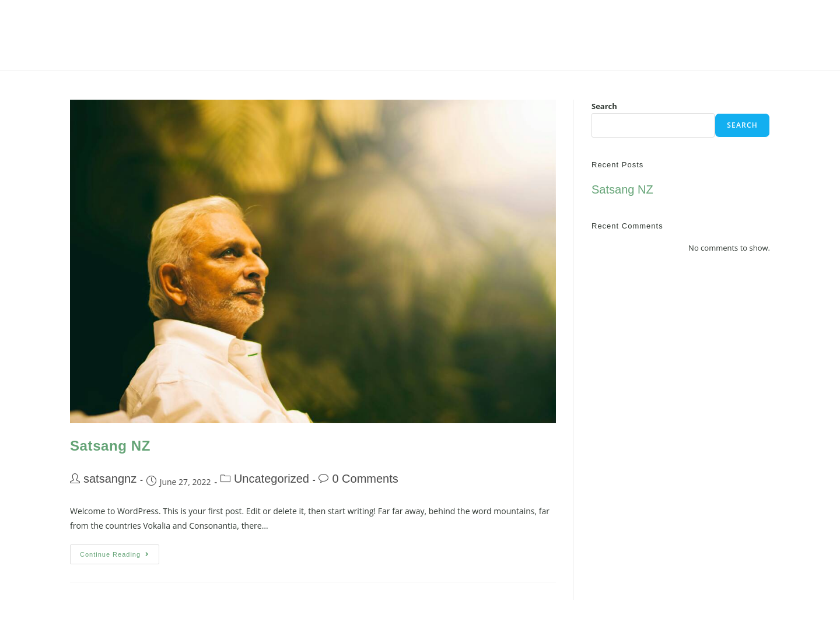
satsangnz (110, 479)
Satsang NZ (110, 446)
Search (604, 106)
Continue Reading (120, 551)
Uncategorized (272, 479)
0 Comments (365, 479)
